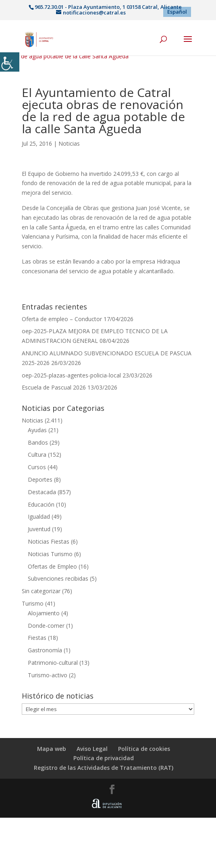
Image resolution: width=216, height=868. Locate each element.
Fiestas (37, 638)
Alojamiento (44, 613)
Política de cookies (144, 749)
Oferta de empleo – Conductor (62, 319)
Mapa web (52, 749)
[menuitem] (177, 12)
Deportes (40, 479)
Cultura (37, 455)
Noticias (69, 143)
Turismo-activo (48, 675)
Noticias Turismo (50, 554)
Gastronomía (45, 650)
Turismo (33, 603)
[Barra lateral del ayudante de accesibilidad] (10, 62)
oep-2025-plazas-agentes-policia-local (71, 375)
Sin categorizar (41, 591)
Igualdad (39, 516)
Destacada (42, 492)
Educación (41, 504)
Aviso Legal (92, 749)
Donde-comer (46, 626)
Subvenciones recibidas (58, 578)
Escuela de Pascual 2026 (54, 387)
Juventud (39, 529)
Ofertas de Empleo (52, 566)
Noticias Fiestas (49, 541)
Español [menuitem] (177, 12)
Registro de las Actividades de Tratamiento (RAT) (104, 768)
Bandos (38, 442)
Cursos (37, 467)
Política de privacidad (104, 758)
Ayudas (37, 430)
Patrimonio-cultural (53, 663)
